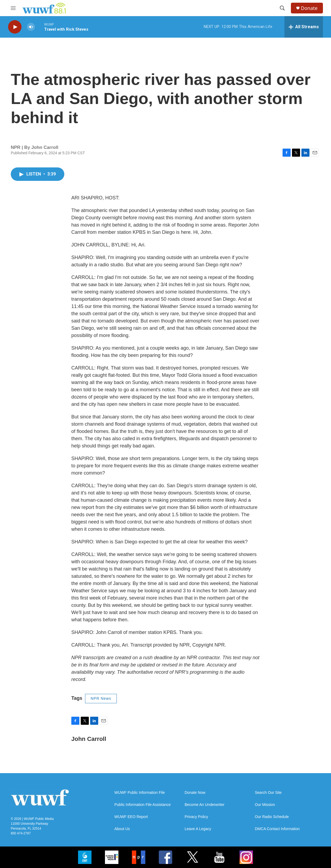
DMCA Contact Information (277, 829)
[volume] (31, 27)
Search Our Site (268, 793)
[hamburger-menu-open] (13, 8)
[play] (15, 27)
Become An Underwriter (205, 805)
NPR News (101, 698)
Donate (309, 8)
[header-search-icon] (282, 8)
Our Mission (265, 805)
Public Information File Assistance (142, 805)
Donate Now (195, 793)
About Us (122, 829)
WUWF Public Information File (140, 793)
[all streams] (304, 27)
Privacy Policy (196, 817)
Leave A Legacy (198, 829)
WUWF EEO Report (131, 817)
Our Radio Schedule (272, 817)
